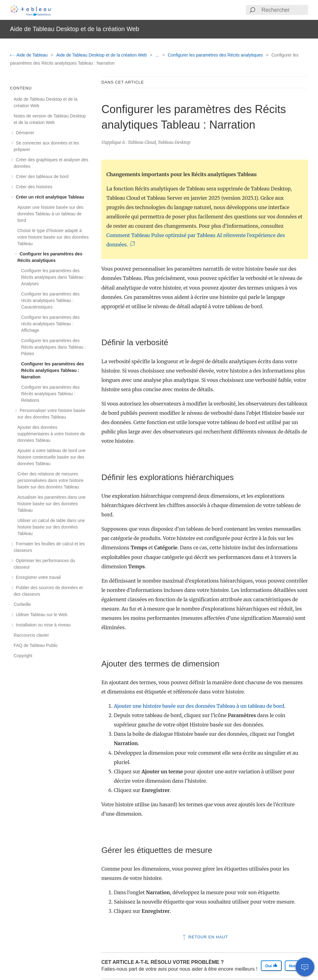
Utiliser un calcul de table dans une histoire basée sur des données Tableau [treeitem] (51, 527)
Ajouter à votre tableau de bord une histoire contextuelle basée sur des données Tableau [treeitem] (52, 457)
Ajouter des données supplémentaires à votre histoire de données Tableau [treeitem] (51, 434)
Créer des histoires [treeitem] (33, 187)
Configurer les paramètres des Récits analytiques (216, 55)
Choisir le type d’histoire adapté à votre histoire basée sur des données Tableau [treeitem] (53, 237)
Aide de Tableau (29, 55)
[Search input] (284, 10)
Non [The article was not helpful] (296, 966)
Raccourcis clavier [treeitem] (31, 635)
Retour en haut (205, 937)
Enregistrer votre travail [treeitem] (37, 577)
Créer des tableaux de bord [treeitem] (41, 176)
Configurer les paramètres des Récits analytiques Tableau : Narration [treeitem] (52, 370)
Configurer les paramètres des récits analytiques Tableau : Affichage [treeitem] (50, 324)
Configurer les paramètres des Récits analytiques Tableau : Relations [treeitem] (50, 394)
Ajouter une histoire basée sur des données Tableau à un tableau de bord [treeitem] (50, 214)
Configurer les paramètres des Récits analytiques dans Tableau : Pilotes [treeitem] (53, 347)
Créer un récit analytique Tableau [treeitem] (49, 197)
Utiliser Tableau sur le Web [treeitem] (41, 615)
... (158, 55)
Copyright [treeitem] (23, 656)
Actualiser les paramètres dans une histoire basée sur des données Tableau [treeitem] (51, 504)
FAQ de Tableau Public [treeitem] (36, 645)
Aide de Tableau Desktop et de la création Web (102, 55)
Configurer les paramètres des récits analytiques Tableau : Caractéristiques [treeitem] (50, 300)
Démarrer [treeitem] (24, 133)
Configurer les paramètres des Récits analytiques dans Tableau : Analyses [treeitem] (53, 277)
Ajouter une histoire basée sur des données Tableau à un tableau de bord (199, 706)
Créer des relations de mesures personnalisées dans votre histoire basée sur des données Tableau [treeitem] (50, 480)
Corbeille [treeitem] (22, 604)
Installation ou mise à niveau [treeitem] (42, 625)
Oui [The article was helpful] (271, 966)
